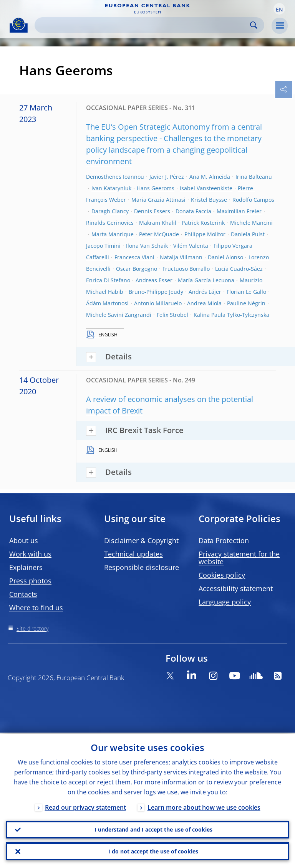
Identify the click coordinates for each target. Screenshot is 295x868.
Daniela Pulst (248, 234)
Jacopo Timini (103, 246)
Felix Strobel (172, 315)
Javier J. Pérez (167, 177)
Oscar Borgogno (137, 269)
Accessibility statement (236, 588)
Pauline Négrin (246, 303)
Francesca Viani (134, 257)
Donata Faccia (193, 211)
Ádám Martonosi (107, 303)
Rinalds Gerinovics (110, 223)
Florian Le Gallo (246, 292)
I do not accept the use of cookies (153, 851)
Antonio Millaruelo (158, 303)
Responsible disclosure (142, 567)
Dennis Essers (152, 211)
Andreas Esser (154, 280)
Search (254, 25)
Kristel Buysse (209, 200)
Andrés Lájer (205, 292)
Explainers (26, 567)
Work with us (30, 554)
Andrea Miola (204, 303)
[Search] (143, 25)
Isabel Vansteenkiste (206, 188)
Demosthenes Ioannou (115, 177)
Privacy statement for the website (239, 558)
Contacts (23, 594)
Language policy (225, 602)
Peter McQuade (159, 234)
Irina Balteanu (254, 177)
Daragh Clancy (110, 211)
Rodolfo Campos (253, 200)
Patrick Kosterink (203, 223)
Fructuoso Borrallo (186, 269)
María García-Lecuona (206, 280)
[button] (279, 9)
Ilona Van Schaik (147, 246)
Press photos (30, 581)
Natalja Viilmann (181, 257)
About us (24, 540)
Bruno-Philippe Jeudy (156, 292)
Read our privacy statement (85, 806)
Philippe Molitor (205, 234)
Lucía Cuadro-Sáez (239, 269)
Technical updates (133, 554)
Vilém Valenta (191, 246)
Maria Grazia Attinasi (158, 200)
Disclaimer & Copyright (141, 540)
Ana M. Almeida (210, 177)
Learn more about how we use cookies (204, 806)
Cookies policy (222, 575)
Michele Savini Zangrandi (119, 315)
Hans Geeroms (156, 188)
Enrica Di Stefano (108, 280)
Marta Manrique (113, 234)
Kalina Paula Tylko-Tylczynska (231, 315)
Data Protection (224, 540)
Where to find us (36, 608)
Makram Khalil (158, 223)
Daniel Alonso (225, 257)
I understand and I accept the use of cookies (153, 829)
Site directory (32, 628)
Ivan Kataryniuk (111, 188)
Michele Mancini (251, 223)
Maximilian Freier (239, 211)
